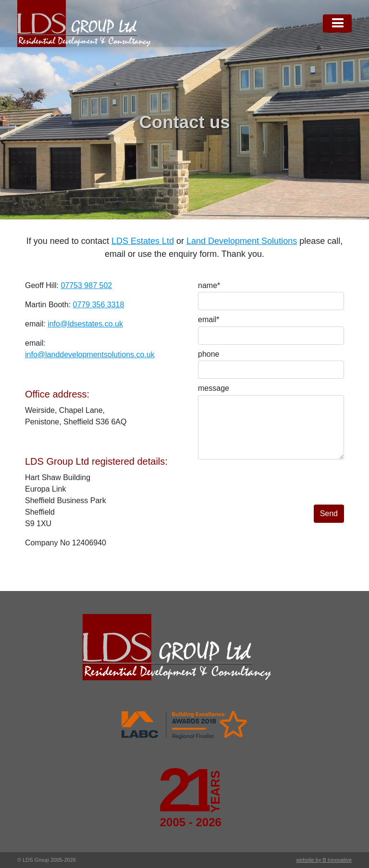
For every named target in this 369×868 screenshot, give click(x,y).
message (214, 388)
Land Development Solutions (242, 241)
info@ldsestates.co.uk (85, 324)
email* (209, 319)
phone (209, 354)
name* (209, 285)
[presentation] (271, 486)
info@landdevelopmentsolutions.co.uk (90, 355)
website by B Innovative (324, 860)
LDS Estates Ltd (143, 241)
